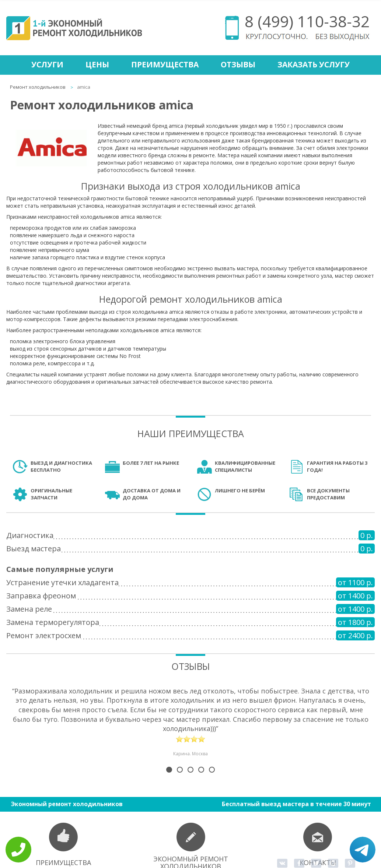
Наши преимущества (191, 433)
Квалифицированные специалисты (245, 466)
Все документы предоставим (328, 494)
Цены (97, 64)
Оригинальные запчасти (51, 494)
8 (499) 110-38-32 (307, 21)
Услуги (47, 64)
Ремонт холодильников (38, 87)
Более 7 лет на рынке (151, 463)
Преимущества (165, 64)
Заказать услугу (314, 64)
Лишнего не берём (240, 491)
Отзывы (238, 64)
